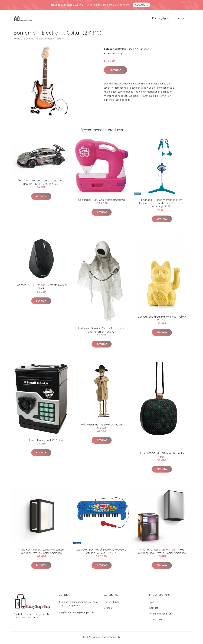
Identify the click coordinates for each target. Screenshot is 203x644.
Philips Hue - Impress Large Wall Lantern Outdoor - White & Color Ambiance (41, 553)
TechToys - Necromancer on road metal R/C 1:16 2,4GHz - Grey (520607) (41, 184)
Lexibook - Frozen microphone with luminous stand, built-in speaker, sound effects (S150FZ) (162, 205)
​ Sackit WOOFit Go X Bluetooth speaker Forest (162, 457)
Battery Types (161, 19)
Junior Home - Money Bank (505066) (41, 442)
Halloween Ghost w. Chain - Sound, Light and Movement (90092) (102, 332)
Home (17, 40)
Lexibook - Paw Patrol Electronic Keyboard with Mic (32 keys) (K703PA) (101, 553)
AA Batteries (142, 50)
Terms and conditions (161, 615)
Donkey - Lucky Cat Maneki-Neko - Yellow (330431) (162, 320)
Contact (153, 609)
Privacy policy (157, 621)
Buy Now (116, 72)
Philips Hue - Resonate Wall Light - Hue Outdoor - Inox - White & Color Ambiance (162, 553)
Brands (182, 19)
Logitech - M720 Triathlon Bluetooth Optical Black (41, 288)
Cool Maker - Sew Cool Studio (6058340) (101, 201)
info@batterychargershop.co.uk (76, 614)
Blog (152, 604)
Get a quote (141, 5)
